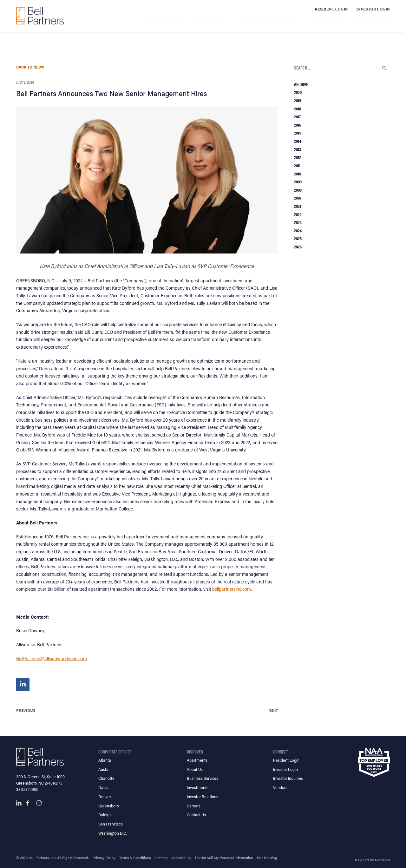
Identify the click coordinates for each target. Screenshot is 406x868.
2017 (297, 116)
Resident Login (331, 9)
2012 (298, 157)
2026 (298, 247)
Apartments (162, 21)
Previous (26, 710)
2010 (298, 174)
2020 (298, 92)
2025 (298, 238)
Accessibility (181, 858)
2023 (298, 222)
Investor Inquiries (288, 778)
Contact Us (373, 21)
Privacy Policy (104, 858)
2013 (298, 149)
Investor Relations (203, 796)
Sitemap (161, 858)
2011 (297, 165)
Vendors (280, 787)
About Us (208, 21)
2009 (298, 181)
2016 (298, 125)
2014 (298, 141)
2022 (298, 214)
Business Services (269, 21)
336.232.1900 (27, 789)
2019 (298, 100)
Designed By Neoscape (372, 860)
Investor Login (373, 9)
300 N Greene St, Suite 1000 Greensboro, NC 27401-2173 (40, 780)
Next (273, 710)
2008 (298, 190)
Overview (284, 39)
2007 (298, 198)
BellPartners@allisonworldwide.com (52, 658)
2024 (298, 230)
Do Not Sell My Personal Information (224, 858)
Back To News (30, 67)
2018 (298, 109)
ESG (364, 39)
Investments (198, 787)
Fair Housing (267, 858)
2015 (298, 133)
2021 (298, 206)
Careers (329, 21)
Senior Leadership (328, 39)
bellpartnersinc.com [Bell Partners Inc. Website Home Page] (232, 589)
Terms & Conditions (135, 858)
